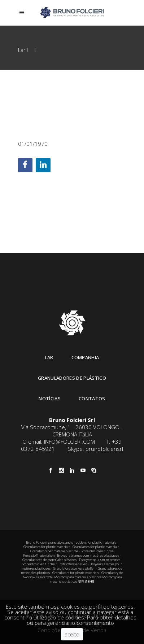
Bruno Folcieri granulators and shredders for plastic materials (71, 542)
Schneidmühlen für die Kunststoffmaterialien (54, 564)
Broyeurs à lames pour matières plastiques (88, 555)
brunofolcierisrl (104, 449)
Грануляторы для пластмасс (100, 560)
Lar (22, 50)
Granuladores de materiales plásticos (49, 560)
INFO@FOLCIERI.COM (69, 441)
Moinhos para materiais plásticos (78, 577)
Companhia (85, 357)
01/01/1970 (33, 144)
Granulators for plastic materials (47, 547)
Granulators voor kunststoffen (74, 568)
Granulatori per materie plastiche (54, 551)
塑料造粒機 (86, 581)
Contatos (92, 399)
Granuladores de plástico (72, 378)
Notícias (50, 399)
